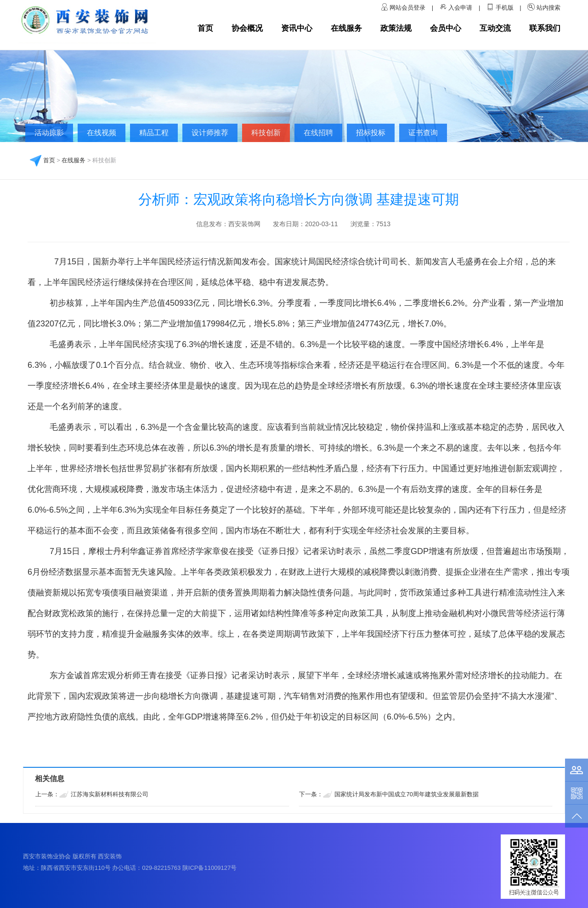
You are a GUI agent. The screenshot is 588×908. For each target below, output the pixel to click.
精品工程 (154, 133)
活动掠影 (49, 133)
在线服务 (346, 28)
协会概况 (247, 28)
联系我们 (545, 28)
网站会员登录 (408, 8)
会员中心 (446, 28)
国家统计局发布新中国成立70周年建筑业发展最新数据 (406, 794)
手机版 (505, 8)
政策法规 (396, 28)
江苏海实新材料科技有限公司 (110, 794)
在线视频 (102, 133)
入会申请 (460, 8)
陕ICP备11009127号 (210, 868)
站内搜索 (548, 8)
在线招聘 (318, 133)
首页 (205, 28)
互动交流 (495, 28)
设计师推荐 (210, 133)
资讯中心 (297, 28)
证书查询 (423, 133)
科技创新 (266, 133)
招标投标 (371, 133)
